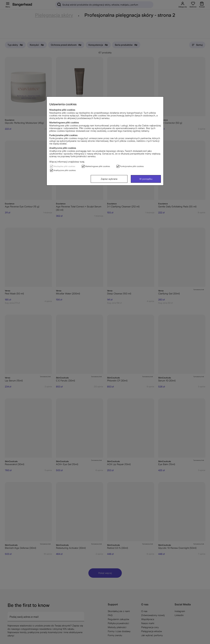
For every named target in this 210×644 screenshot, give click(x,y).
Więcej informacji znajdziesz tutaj (67, 162)
